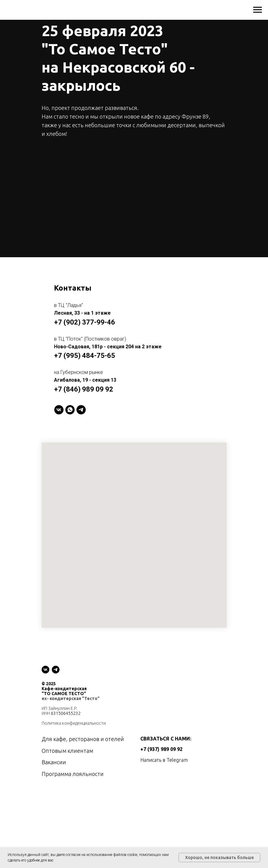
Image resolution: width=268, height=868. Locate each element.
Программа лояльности (73, 774)
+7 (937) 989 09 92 (161, 749)
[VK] (59, 410)
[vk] (45, 670)
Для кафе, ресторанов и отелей (83, 739)
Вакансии (54, 762)
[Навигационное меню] (258, 10)
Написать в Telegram (164, 760)
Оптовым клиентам (67, 751)
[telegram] (81, 410)
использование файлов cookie (112, 855)
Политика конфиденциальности (74, 723)
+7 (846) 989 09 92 (84, 389)
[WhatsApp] (70, 410)
